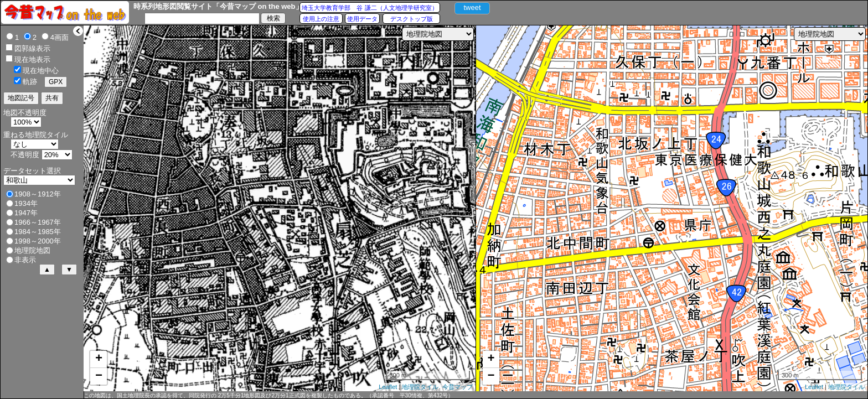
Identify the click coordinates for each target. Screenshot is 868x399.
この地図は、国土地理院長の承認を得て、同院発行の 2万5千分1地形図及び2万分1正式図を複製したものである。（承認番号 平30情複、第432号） (268, 395)
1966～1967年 (38, 222)
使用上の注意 (321, 19)
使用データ (362, 19)
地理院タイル (420, 387)
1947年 (26, 213)
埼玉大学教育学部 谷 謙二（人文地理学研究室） (370, 8)
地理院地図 (32, 250)
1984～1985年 (38, 232)
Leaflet (388, 387)
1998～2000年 (38, 241)
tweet (472, 7)
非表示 (25, 260)
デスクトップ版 (412, 19)
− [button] (99, 376)
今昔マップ (458, 387)
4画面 (60, 37)
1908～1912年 (38, 194)
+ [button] (99, 359)
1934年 (26, 203)
